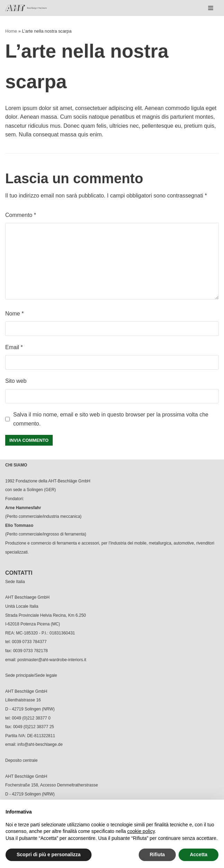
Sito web (16, 381)
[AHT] (26, 8)
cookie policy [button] (141, 831)
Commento (21, 215)
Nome (14, 314)
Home (11, 31)
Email (14, 347)
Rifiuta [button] (157, 854)
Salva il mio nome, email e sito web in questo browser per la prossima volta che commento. (111, 419)
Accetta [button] (199, 854)
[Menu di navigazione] (211, 8)
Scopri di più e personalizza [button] (49, 854)
